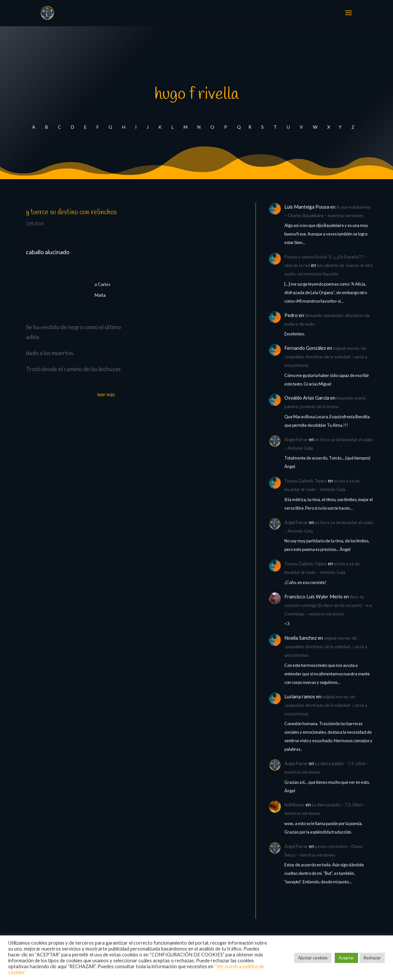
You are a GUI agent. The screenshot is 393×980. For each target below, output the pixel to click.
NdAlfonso (295, 805)
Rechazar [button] (372, 958)
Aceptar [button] (346, 958)
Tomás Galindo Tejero (306, 481)
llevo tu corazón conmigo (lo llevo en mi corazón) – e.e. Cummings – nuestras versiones (329, 605)
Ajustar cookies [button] (313, 958)
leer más (106, 395)
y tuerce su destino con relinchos (71, 212)
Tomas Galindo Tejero (306, 564)
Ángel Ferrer (296, 440)
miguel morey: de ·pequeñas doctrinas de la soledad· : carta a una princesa (326, 357)
